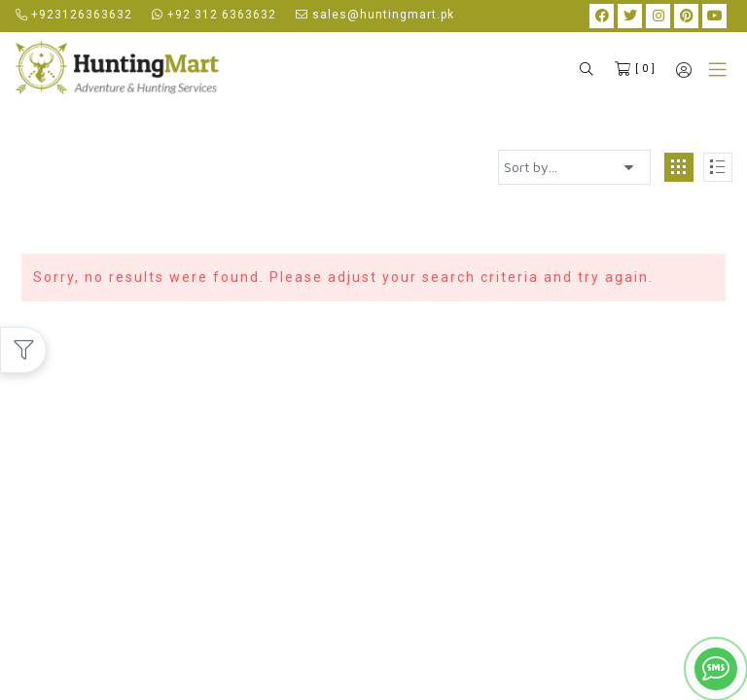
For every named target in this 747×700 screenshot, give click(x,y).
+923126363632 (74, 15)
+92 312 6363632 (214, 15)
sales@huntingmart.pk (375, 15)
